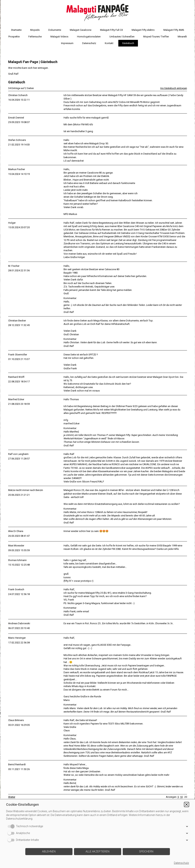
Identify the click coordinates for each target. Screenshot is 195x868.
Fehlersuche (35, 37)
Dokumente (55, 30)
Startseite (16, 30)
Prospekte (14, 37)
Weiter (12, 797)
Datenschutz (89, 43)
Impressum (67, 43)
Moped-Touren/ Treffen (156, 37)
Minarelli (182, 37)
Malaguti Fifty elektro (143, 30)
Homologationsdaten (89, 37)
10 (181, 797)
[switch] (12, 826)
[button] (187, 804)
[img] (98, 12)
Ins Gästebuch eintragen (174, 88)
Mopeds (35, 30)
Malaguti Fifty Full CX (111, 30)
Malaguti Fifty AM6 (174, 30)
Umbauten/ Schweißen (122, 37)
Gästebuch (128, 43)
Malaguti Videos (59, 37)
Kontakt (109, 43)
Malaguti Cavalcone (81, 30)
